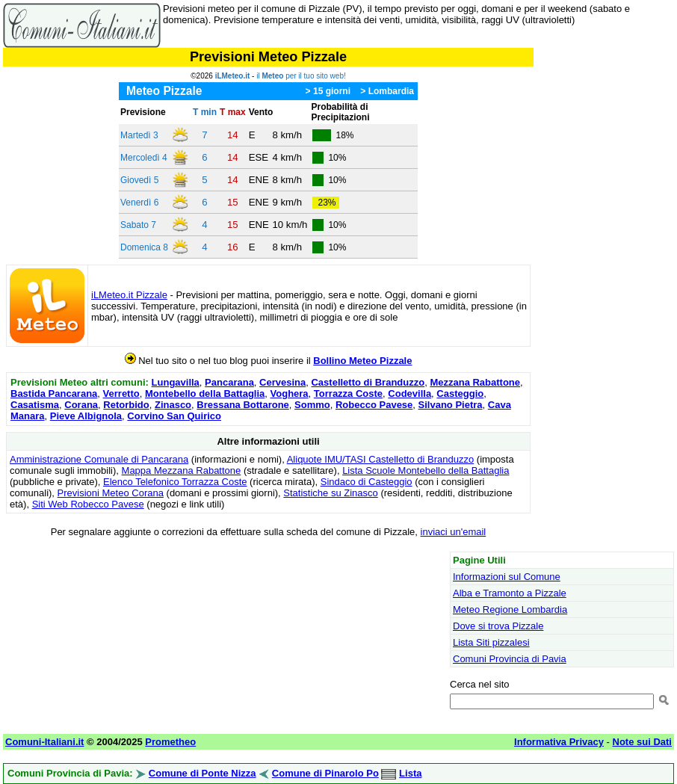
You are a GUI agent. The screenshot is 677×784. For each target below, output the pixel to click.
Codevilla (409, 393)
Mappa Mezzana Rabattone (182, 470)
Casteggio (460, 393)
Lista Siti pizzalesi (491, 642)
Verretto (121, 393)
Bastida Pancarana (54, 393)
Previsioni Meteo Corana (111, 493)
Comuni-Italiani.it (44, 742)
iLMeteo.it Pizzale (129, 295)
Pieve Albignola (86, 416)
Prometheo (170, 742)
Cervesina (282, 382)
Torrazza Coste (348, 393)
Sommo (312, 405)
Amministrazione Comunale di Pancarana (99, 459)
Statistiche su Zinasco (330, 493)
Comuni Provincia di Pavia (510, 659)
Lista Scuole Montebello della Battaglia (426, 470)
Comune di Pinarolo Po (325, 773)
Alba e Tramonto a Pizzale (510, 593)
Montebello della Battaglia (205, 393)
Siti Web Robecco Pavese (88, 504)
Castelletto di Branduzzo (368, 382)
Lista (410, 773)
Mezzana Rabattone (475, 382)
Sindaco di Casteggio (367, 482)
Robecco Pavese (374, 405)
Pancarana (229, 382)
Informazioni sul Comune (507, 577)
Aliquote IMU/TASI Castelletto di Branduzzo (381, 459)
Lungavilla (176, 382)
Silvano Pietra (451, 405)
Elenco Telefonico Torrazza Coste (175, 482)
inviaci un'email (454, 532)
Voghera (290, 393)
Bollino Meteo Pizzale (362, 361)
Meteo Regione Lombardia (510, 609)
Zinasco (173, 405)
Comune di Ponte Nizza (203, 773)
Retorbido (126, 405)
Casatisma (35, 405)
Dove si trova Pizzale (498, 626)
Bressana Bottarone (243, 405)
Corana (81, 405)
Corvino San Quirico (174, 416)
